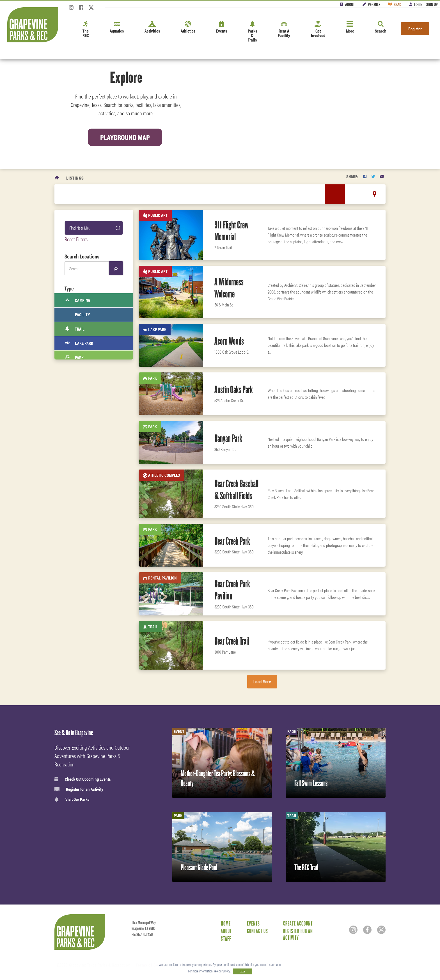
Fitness (76, 597)
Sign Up (432, 4)
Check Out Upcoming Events (82, 779)
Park (74, 358)
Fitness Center (82, 634)
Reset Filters (76, 239)
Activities (152, 27)
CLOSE (243, 971)
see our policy (222, 971)
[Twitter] (91, 9)
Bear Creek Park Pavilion (232, 590)
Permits (374, 4)
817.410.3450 (145, 935)
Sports (76, 547)
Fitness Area (82, 515)
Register (415, 28)
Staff (226, 938)
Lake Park (79, 343)
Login (418, 4)
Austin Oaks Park (234, 390)
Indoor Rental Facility (91, 415)
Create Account (298, 923)
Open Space (80, 472)
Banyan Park (228, 438)
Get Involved (318, 30)
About (350, 4)
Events (222, 27)
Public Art (80, 429)
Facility (77, 315)
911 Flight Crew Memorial (231, 231)
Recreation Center (87, 372)
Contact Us (257, 931)
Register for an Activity (79, 789)
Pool (74, 400)
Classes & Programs (87, 621)
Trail (75, 329)
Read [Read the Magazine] (397, 4)
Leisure (76, 572)
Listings (75, 178)
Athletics (188, 27)
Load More (262, 682)
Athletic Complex (86, 443)
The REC (86, 30)
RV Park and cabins (88, 386)
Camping (78, 300)
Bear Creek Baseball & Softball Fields (236, 490)
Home (226, 923)
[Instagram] (71, 9)
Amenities (79, 584)
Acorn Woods (229, 341)
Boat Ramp (79, 501)
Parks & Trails (252, 32)
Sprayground (82, 486)
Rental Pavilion (84, 458)
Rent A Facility (284, 30)
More (350, 27)
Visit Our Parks (72, 799)
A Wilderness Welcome (229, 288)
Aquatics (117, 27)
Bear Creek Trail (232, 641)
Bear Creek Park (232, 541)
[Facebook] (81, 9)
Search (381, 27)
